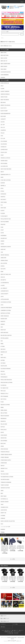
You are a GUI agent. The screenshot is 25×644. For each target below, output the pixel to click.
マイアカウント (3, 624)
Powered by (12, 641)
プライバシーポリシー (17, 632)
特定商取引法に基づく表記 (9, 632)
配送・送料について (15, 630)
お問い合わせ (3, 627)
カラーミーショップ (4, 637)
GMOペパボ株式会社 (18, 637)
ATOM (17, 633)
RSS (15, 633)
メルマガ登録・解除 (10, 633)
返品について (21, 630)
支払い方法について (8, 630)
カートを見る (15, 624)
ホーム (2, 38)
